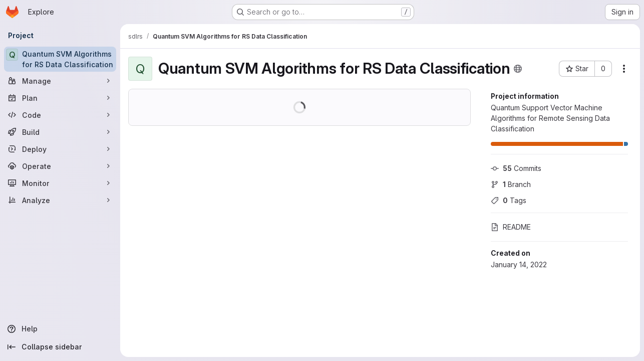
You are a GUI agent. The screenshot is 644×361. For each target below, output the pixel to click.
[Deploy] (60, 149)
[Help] (60, 329)
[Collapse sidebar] (60, 347)
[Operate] (60, 166)
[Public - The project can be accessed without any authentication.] (518, 69)
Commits (516, 168)
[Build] (60, 132)
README (511, 227)
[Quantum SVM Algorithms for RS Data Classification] (60, 59)
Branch (511, 184)
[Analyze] (60, 200)
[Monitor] (60, 183)
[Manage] (60, 81)
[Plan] (60, 98)
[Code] (60, 115)
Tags (509, 200)
